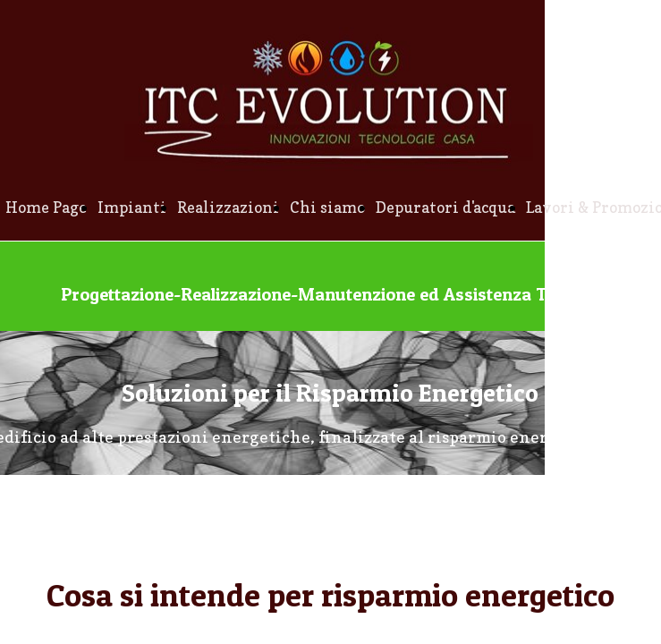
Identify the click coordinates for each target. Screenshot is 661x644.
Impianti (132, 207)
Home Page (46, 207)
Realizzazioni (228, 207)
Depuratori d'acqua (445, 207)
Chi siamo (327, 207)
